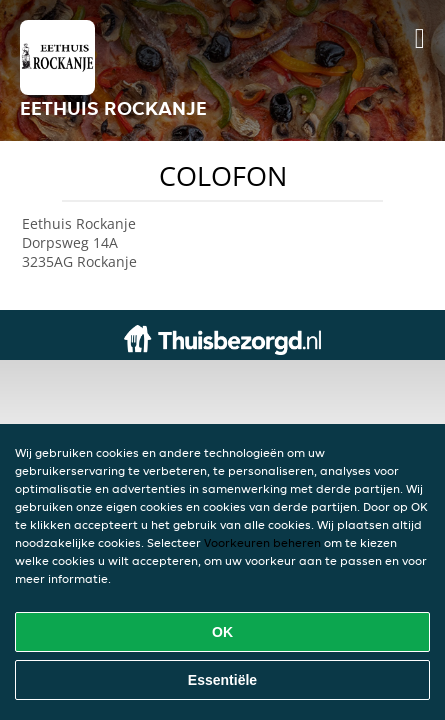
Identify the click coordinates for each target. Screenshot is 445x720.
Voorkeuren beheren (262, 542)
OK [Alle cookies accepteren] (222, 632)
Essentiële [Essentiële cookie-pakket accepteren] (222, 680)
